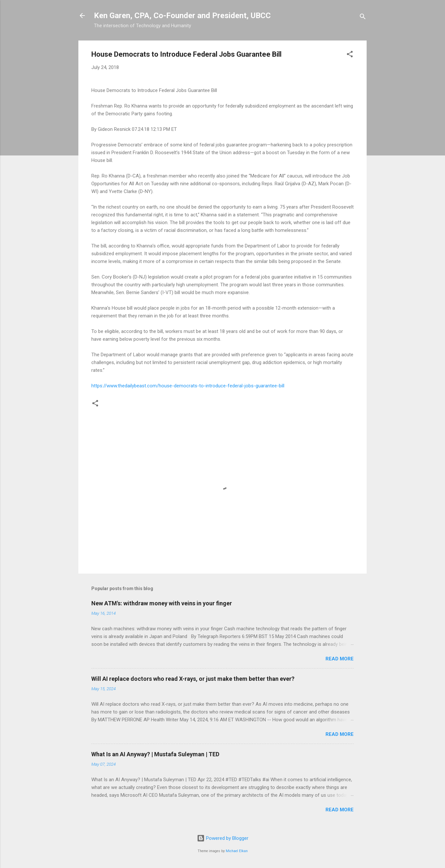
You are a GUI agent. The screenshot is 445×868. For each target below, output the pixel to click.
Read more (340, 659)
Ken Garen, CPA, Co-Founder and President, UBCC (182, 16)
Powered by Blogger (223, 838)
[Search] (363, 18)
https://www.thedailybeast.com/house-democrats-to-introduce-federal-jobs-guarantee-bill (188, 386)
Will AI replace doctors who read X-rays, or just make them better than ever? (193, 679)
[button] (350, 55)
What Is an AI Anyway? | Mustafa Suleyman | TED (155, 754)
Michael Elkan (237, 851)
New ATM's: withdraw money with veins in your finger (162, 603)
